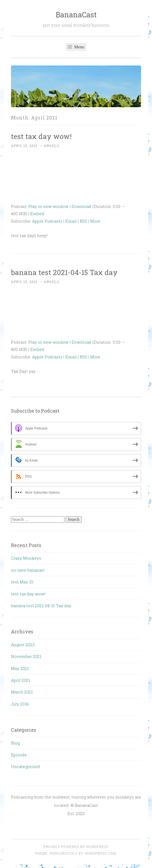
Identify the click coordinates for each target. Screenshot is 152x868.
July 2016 (20, 704)
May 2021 (20, 668)
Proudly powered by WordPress (76, 847)
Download (81, 206)
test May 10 (22, 582)
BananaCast (76, 15)
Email (71, 221)
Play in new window (48, 206)
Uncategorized (25, 766)
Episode (19, 755)
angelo (52, 146)
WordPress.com (100, 853)
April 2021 (20, 680)
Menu (76, 47)
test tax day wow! (41, 136)
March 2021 (22, 692)
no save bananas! (28, 570)
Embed (37, 214)
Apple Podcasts (47, 221)
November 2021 (26, 656)
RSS (83, 221)
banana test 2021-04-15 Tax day (64, 272)
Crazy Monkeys (26, 558)
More (95, 221)
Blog (15, 743)
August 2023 (23, 645)
